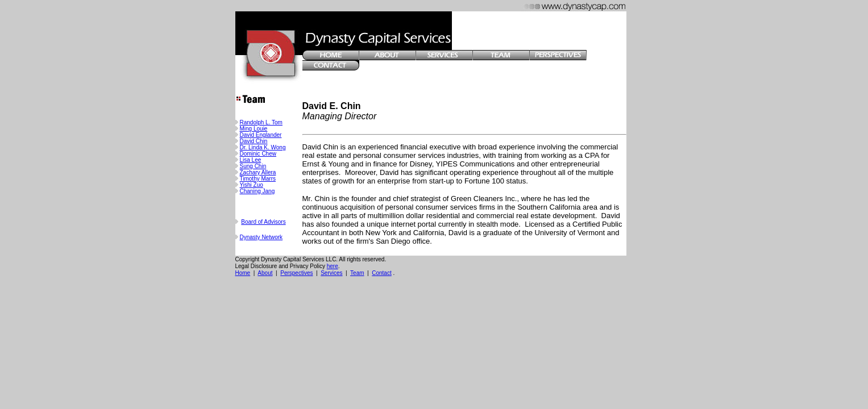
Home (243, 273)
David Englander (261, 135)
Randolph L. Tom (261, 122)
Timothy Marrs (258, 179)
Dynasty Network (261, 237)
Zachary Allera (258, 172)
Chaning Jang (258, 191)
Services (331, 273)
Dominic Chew (258, 154)
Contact (381, 273)
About (265, 273)
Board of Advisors (263, 222)
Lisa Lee (251, 160)
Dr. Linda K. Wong (263, 147)
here (333, 266)
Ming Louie (254, 129)
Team (357, 273)
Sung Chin (253, 166)
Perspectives (296, 273)
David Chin (254, 141)
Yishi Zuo (252, 185)
